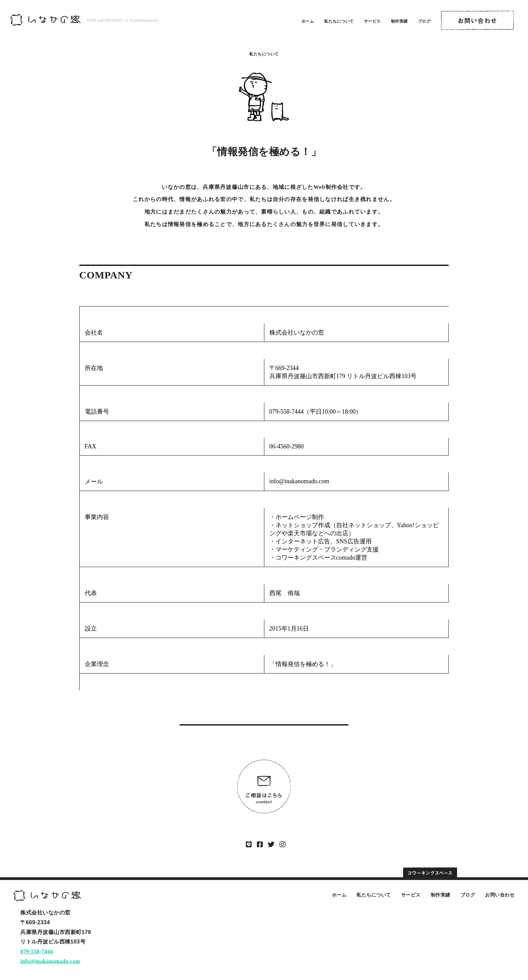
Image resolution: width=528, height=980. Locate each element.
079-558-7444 (37, 951)
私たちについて (339, 21)
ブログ (424, 21)
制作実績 (399, 21)
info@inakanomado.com (50, 961)
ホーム (308, 21)
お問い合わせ (500, 895)
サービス (372, 21)
